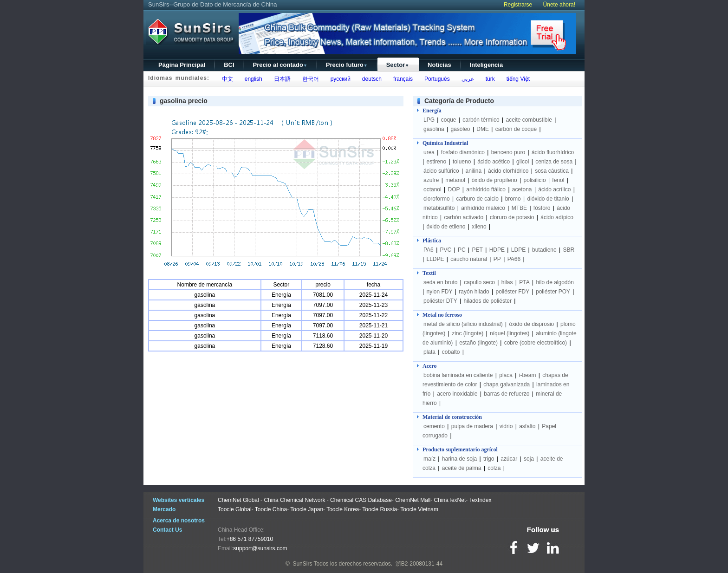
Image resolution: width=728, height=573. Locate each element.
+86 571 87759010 (250, 539)
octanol (432, 189)
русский (339, 79)
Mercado (164, 509)
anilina (474, 171)
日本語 (281, 79)
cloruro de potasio (512, 217)
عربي (466, 79)
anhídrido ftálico (486, 189)
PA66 (514, 259)
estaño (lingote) (478, 343)
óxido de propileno (494, 180)
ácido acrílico (554, 189)
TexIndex (480, 500)
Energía (432, 111)
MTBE (519, 208)
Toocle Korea (343, 509)
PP (497, 259)
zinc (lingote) (468, 333)
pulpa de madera (472, 426)
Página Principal (182, 65)
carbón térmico (481, 120)
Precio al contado (280, 65)
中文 (226, 79)
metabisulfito (439, 208)
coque (449, 120)
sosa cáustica (552, 171)
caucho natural (469, 259)
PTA (524, 282)
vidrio (506, 426)
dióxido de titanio (548, 199)
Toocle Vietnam (419, 509)
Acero (429, 366)
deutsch (370, 79)
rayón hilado (474, 292)
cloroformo (437, 199)
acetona (522, 189)
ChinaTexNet (450, 500)
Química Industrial (445, 143)
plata (429, 352)
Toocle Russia (380, 509)
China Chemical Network (294, 500)
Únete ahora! (559, 5)
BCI (229, 65)
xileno (479, 227)
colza (494, 468)
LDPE (518, 250)
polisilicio (535, 180)
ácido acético (494, 162)
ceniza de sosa (554, 162)
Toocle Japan (307, 509)
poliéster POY (553, 292)
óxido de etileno (446, 227)
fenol (558, 180)
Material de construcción (452, 417)
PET (478, 250)
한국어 (309, 79)
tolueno (462, 162)
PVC (446, 250)
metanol (455, 180)
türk (489, 79)
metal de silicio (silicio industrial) (463, 324)
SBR (569, 250)
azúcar (509, 459)
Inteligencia (487, 65)
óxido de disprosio (533, 324)
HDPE (497, 250)
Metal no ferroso (442, 315)
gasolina (434, 129)
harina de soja (459, 459)
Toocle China (271, 509)
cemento (434, 426)
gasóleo (461, 129)
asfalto (527, 426)
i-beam (528, 375)
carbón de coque (516, 129)
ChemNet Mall (413, 500)
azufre (431, 180)
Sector (398, 65)
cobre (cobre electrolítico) (536, 343)
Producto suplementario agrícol (460, 449)
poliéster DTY (440, 301)
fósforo (542, 208)
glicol (523, 162)
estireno (436, 162)
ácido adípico (557, 217)
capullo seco (479, 282)
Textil (429, 273)
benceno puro (508, 152)
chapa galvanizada (507, 384)
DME (483, 129)
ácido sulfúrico (441, 171)
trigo (489, 459)
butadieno (544, 250)
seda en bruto (440, 282)
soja (529, 459)
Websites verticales (179, 500)
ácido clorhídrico (508, 171)
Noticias (439, 65)
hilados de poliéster (488, 301)
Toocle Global (235, 509)
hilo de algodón (555, 282)
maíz (429, 459)
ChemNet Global (238, 500)
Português (435, 79)
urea (429, 152)
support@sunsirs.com (260, 548)
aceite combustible (529, 120)
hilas (507, 282)
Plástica (432, 241)
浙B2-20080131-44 (419, 564)
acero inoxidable (457, 394)
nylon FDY (439, 292)
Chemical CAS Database (361, 500)
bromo (513, 199)
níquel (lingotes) (510, 333)
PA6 (429, 250)
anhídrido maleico (483, 208)
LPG (429, 120)
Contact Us (167, 530)
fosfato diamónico (463, 152)
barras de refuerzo (507, 394)
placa (506, 375)
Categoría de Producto (459, 101)
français (401, 79)
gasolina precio (184, 101)
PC (462, 250)
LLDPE (435, 259)
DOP (454, 189)
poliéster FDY (512, 292)
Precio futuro (347, 65)
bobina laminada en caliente (458, 375)
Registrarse (518, 5)
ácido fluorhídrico (553, 152)
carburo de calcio (477, 199)
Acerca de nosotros (179, 521)
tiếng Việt (517, 79)
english (252, 79)
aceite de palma (462, 468)
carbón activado (464, 217)
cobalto (451, 352)
